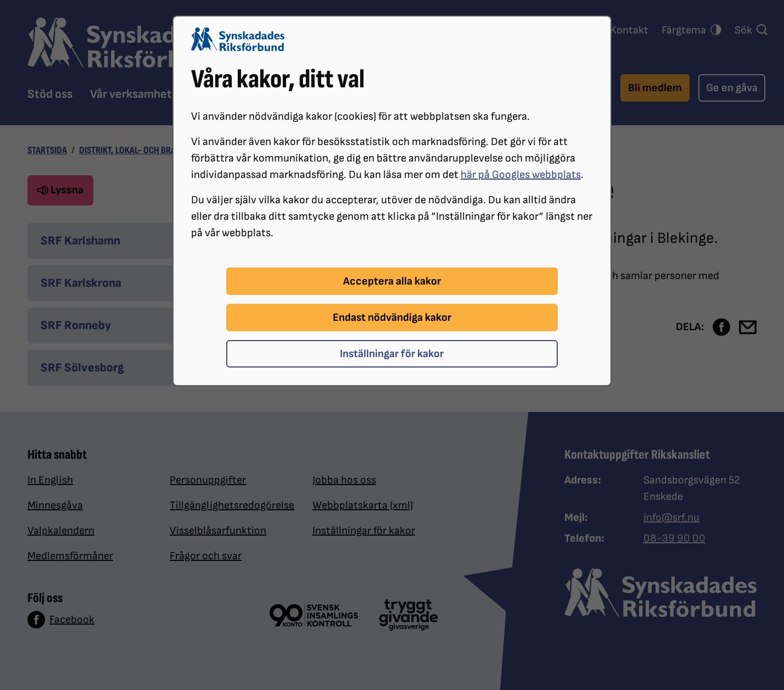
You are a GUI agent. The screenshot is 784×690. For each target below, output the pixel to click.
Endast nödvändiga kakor (392, 318)
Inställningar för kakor (392, 354)
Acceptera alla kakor (392, 281)
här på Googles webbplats (521, 175)
